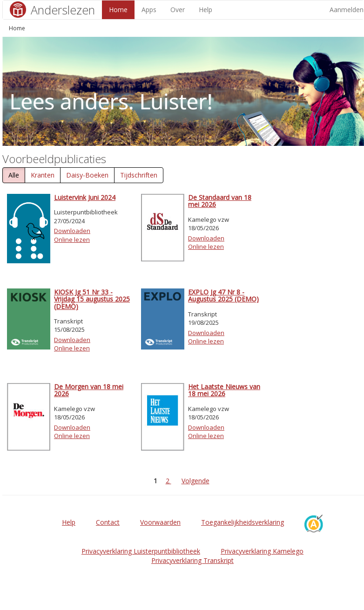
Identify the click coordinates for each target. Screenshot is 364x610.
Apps (149, 10)
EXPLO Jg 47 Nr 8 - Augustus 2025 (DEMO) (223, 295)
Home (118, 10)
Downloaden (72, 231)
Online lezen (72, 240)
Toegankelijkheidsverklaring (243, 522)
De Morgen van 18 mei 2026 (89, 390)
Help (206, 10)
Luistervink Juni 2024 (85, 197)
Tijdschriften (139, 175)
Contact (108, 522)
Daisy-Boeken (87, 175)
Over (178, 10)
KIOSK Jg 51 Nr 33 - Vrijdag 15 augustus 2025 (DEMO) (92, 299)
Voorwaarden (160, 522)
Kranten (43, 175)
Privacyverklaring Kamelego (262, 551)
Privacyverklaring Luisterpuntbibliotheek (141, 551)
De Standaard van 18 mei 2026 (220, 201)
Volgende (195, 481)
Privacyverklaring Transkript (192, 560)
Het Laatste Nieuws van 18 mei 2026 (224, 390)
